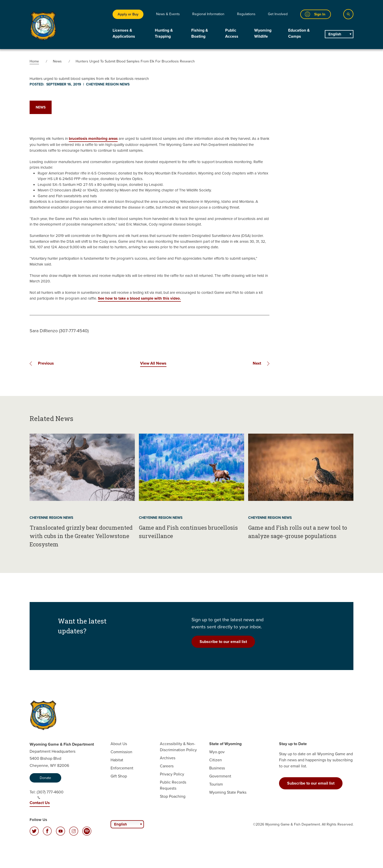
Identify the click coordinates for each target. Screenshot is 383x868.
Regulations (246, 14)
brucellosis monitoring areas (93, 139)
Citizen (216, 760)
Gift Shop (119, 776)
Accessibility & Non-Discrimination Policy (178, 747)
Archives (168, 758)
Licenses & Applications (124, 33)
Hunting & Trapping (164, 33)
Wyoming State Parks (228, 792)
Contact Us (40, 803)
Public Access (232, 33)
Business (217, 768)
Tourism (216, 784)
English (335, 34)
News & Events (168, 14)
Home (34, 61)
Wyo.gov (217, 752)
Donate (45, 778)
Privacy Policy (172, 774)
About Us (119, 744)
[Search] (348, 14)
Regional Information (208, 14)
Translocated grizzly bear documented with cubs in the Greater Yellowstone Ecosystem (81, 536)
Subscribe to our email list (223, 642)
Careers (167, 766)
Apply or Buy (128, 14)
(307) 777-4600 (50, 794)
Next (257, 363)
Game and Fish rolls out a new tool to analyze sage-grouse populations (298, 532)
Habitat (117, 760)
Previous (46, 363)
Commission (121, 752)
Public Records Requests (173, 785)
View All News (153, 363)
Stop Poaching (173, 796)
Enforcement (122, 768)
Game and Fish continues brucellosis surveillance (188, 532)
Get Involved (278, 14)
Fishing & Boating (200, 33)
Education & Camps (299, 33)
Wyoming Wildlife (263, 33)
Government (220, 776)
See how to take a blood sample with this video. (139, 298)
